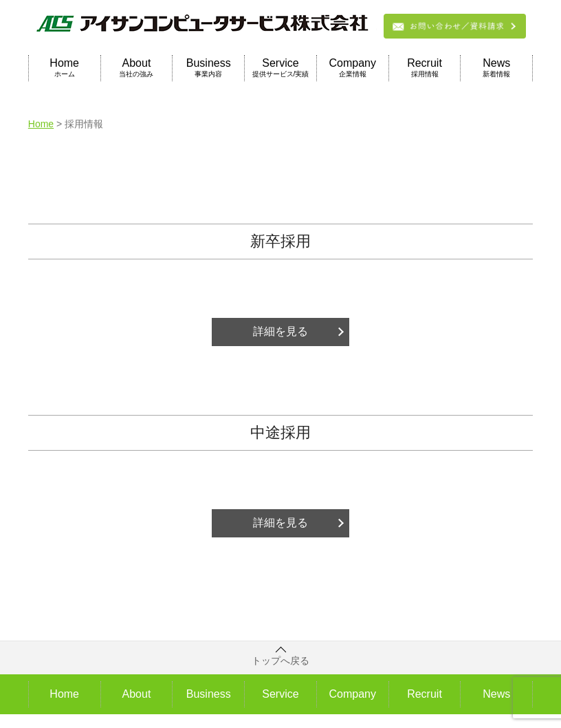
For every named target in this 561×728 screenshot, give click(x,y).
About (137, 68)
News (496, 68)
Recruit (425, 68)
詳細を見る (280, 331)
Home (65, 68)
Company (353, 68)
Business (208, 68)
